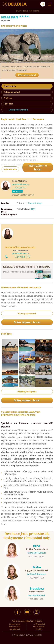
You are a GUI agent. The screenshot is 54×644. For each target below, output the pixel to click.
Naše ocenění (39, 624)
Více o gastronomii (27, 313)
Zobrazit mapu (35, 203)
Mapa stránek (15, 627)
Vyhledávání (15, 629)
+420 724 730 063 (37, 556)
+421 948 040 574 (37, 599)
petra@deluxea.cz (20, 184)
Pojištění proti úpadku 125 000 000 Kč (27, 621)
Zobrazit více (10, 169)
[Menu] (49, 4)
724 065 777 (21, 188)
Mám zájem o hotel (27, 75)
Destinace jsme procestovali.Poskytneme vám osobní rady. (27, 536)
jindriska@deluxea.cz (37, 574)
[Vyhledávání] (43, 4)
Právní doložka (39, 627)
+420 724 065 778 (37, 578)
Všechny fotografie (27, 392)
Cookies (39, 629)
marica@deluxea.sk (37, 595)
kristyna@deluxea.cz (37, 553)
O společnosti (15, 624)
